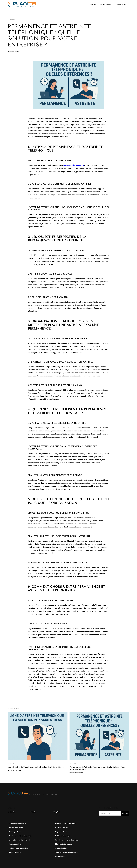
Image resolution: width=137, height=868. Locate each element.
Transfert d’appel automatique (67, 852)
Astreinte (11, 763)
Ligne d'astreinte (15, 844)
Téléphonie (57, 812)
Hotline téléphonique (63, 836)
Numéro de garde (15, 852)
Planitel (33, 812)
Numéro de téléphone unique (66, 824)
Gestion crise (60, 856)
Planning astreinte (15, 832)
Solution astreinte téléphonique (67, 840)
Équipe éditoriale (14, 51)
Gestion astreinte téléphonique (20, 836)
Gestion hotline (61, 848)
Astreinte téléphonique (17, 824)
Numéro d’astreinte (16, 828)
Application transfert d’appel (19, 840)
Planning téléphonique (64, 844)
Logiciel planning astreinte (18, 848)
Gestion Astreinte (62, 828)
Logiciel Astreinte (62, 832)
